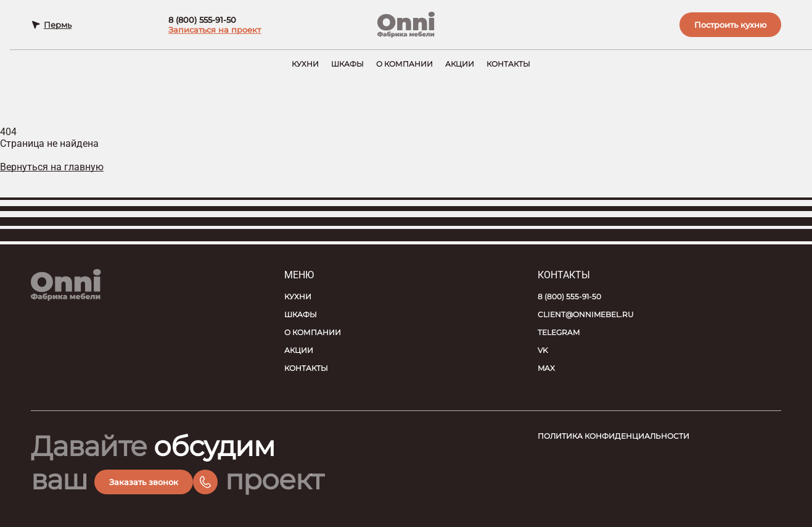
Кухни (305, 64)
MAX (546, 368)
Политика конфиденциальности (613, 436)
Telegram (559, 332)
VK (543, 350)
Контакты (508, 64)
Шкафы (347, 64)
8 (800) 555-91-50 (202, 20)
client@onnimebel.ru (586, 314)
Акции (460, 64)
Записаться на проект (215, 30)
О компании (404, 64)
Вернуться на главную (52, 167)
